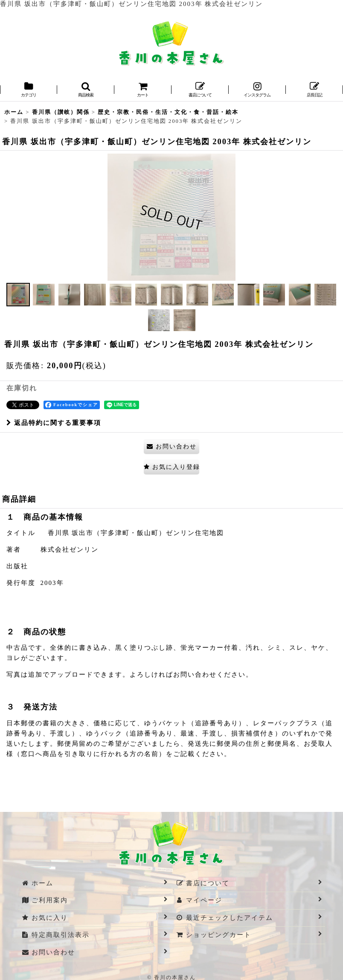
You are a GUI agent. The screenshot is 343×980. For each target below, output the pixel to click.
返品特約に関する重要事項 (54, 423)
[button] (86, 90)
